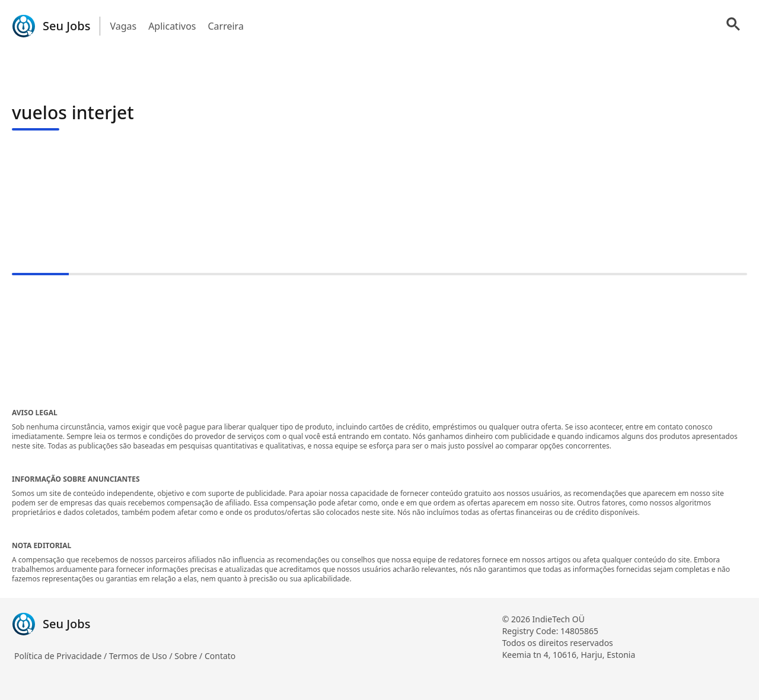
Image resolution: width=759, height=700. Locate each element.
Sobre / (189, 656)
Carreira (225, 26)
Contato (220, 656)
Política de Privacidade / (62, 656)
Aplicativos (172, 26)
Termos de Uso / (142, 656)
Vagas (123, 26)
